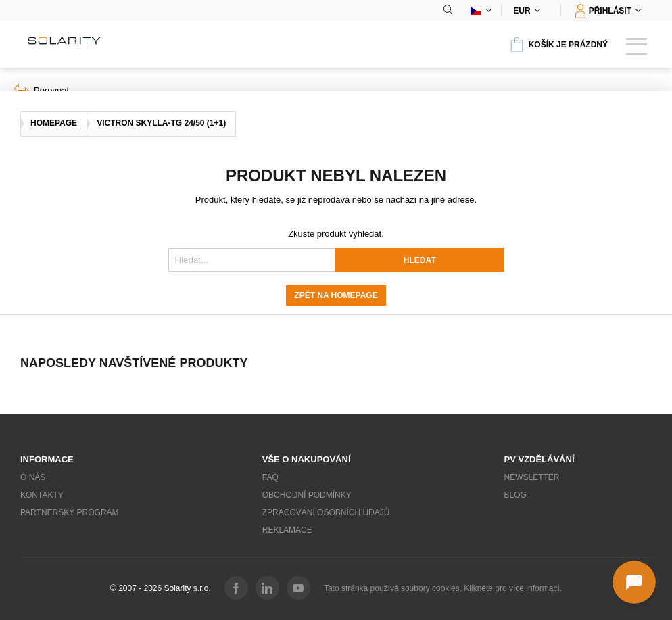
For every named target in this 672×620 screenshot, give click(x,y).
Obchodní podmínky (307, 495)
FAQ (270, 477)
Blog (515, 495)
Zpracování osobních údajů (326, 512)
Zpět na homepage (336, 295)
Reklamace (287, 530)
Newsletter (532, 477)
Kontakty (42, 495)
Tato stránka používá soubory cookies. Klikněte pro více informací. (443, 588)
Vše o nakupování (307, 459)
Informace (47, 459)
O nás (33, 477)
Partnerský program (70, 512)
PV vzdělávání (539, 459)
